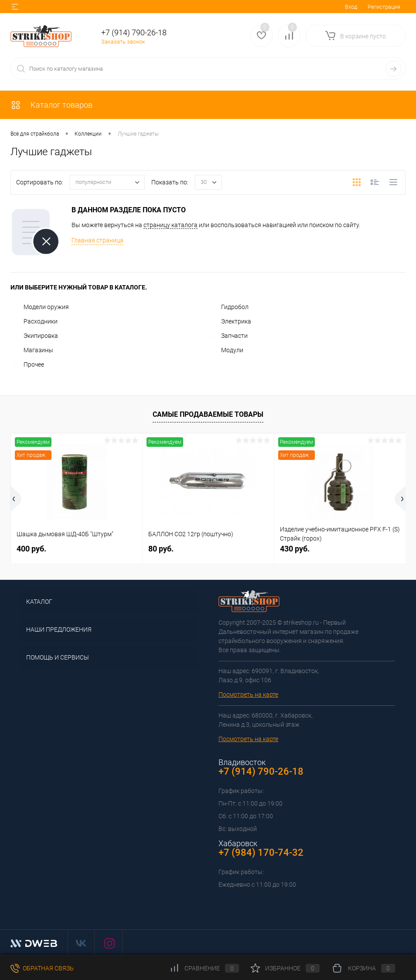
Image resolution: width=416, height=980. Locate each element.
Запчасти (228, 336)
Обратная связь (42, 968)
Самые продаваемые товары (208, 414)
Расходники (34, 321)
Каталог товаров (51, 105)
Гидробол (228, 307)
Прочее (27, 364)
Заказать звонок (123, 42)
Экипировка (34, 336)
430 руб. (295, 549)
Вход (351, 7)
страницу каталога (170, 225)
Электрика (230, 321)
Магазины (32, 350)
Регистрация (384, 7)
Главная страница (97, 240)
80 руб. (161, 549)
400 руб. (31, 549)
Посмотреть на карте (248, 694)
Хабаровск (238, 843)
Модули (226, 350)
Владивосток (242, 762)
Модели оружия (40, 307)
